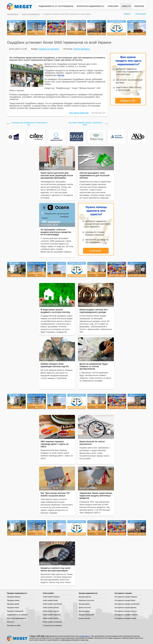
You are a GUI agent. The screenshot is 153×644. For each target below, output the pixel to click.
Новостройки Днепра (51, 608)
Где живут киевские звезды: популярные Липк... (85, 124)
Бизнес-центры (84, 618)
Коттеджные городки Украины (126, 597)
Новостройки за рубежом (52, 622)
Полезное (139, 6)
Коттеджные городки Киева (125, 600)
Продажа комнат (13, 600)
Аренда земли (84, 611)
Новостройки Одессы (51, 611)
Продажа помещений (15, 611)
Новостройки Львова (51, 618)
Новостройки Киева (50, 600)
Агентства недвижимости (17, 618)
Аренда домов (84, 604)
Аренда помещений (86, 615)
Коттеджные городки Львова (125, 618)
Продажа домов (13, 604)
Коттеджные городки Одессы (126, 611)
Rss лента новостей (79, 113)
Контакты (11, 622)
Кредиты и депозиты (49, 49)
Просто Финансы (82, 49)
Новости (126, 6)
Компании (113, 6)
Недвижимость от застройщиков (56, 6)
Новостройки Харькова (52, 615)
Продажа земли (13, 608)
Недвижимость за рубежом (17, 615)
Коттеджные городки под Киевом (127, 604)
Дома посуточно (85, 608)
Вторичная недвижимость (91, 6)
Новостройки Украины (51, 597)
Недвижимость (13, 14)
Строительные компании (52, 625)
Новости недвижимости (31, 14)
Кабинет (127, 14)
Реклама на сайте (14, 625)
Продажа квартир (14, 597)
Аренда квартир (85, 597)
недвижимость (85, 636)
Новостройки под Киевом (52, 604)
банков (61, 75)
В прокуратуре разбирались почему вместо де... (29, 124)
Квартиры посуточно (87, 600)
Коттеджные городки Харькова (126, 615)
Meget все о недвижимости (17, 638)
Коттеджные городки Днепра (125, 608)
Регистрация (141, 14)
